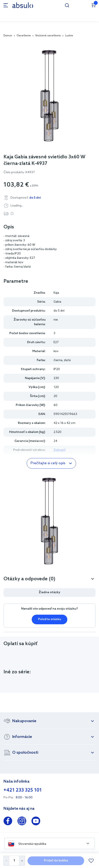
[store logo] (23, 5)
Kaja (56, 293)
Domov (8, 36)
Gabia (57, 302)
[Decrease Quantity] (6, 861)
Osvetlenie (24, 36)
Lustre (69, 36)
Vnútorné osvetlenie (48, 36)
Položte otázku (50, 619)
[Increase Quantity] (22, 861)
